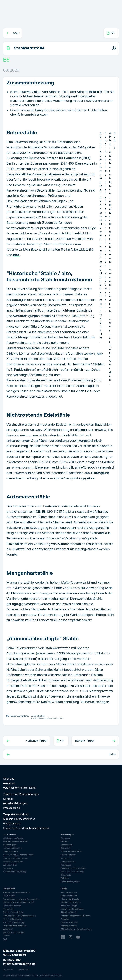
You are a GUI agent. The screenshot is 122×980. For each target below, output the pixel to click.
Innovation (8, 868)
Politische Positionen (71, 902)
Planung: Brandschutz (13, 919)
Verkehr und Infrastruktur (72, 909)
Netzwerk (65, 919)
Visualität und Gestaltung (15, 872)
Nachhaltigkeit (10, 845)
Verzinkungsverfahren (13, 838)
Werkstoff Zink (10, 865)
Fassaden (65, 838)
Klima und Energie (69, 906)
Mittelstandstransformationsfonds (77, 929)
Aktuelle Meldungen (15, 804)
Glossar (7, 936)
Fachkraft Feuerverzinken (14, 926)
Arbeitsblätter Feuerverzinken (16, 892)
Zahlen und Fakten (69, 896)
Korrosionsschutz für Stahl (15, 842)
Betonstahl (66, 848)
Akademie (9, 783)
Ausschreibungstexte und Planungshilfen (21, 899)
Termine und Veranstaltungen (21, 794)
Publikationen (9, 896)
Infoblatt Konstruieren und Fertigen (19, 902)
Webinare (7, 929)
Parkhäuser (66, 865)
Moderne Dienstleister (13, 862)
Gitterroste (66, 875)
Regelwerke (8, 909)
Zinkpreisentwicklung (16, 815)
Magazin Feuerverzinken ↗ (19, 819)
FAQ (5, 939)
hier (16, 255)
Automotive (66, 858)
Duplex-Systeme (11, 852)
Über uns (9, 779)
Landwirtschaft (68, 862)
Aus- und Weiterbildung (14, 923)
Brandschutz (67, 845)
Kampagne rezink (69, 926)
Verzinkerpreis (12, 824)
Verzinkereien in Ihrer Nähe (19, 788)
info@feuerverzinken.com (19, 964)
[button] (61, 48)
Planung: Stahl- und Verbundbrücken (19, 916)
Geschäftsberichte (69, 923)
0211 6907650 (12, 960)
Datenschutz (24, 970)
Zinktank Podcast (69, 892)
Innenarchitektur (68, 855)
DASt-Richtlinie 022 (12, 906)
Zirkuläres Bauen (68, 912)
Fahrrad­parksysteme (70, 882)
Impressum (8, 970)
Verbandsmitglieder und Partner (75, 916)
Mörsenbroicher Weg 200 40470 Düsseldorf (20, 953)
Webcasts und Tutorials (14, 933)
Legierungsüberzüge (12, 848)
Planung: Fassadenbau (13, 912)
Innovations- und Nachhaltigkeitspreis (26, 828)
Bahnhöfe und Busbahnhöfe (73, 868)
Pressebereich (12, 808)
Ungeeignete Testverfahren (15, 858)
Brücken (65, 841)
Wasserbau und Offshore (72, 872)
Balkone (65, 878)
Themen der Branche (70, 899)
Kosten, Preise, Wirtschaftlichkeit (18, 855)
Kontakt (8, 799)
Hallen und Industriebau (72, 851)
